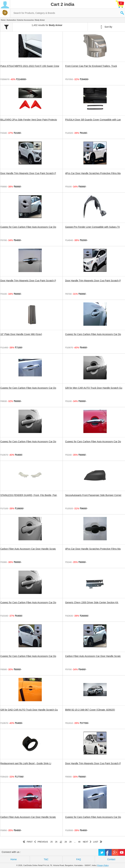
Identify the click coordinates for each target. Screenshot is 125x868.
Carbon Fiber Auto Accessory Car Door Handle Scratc (28, 549)
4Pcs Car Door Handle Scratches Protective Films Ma (93, 173)
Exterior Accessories (26, 20)
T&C (46, 859)
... (75, 842)
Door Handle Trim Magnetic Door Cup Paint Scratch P (28, 173)
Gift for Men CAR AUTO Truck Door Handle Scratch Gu (94, 388)
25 (52, 842)
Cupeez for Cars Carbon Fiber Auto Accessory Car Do (28, 227)
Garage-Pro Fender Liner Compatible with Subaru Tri (93, 227)
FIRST (30, 842)
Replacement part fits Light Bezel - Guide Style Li (26, 763)
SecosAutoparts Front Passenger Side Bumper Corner (93, 495)
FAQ (79, 859)
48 (79, 842)
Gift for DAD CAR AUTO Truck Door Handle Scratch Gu (29, 710)
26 (56, 842)
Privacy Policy (103, 865)
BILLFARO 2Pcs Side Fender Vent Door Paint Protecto (29, 120)
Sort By (106, 27)
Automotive (11, 20)
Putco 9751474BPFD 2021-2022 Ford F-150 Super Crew (30, 66)
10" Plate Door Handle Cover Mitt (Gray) (21, 334)
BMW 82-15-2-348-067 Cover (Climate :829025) (90, 710)
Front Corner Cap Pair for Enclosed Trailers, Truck (91, 66)
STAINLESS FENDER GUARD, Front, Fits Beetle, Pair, (29, 495)
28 (66, 842)
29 (70, 842)
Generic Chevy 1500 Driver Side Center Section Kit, (92, 602)
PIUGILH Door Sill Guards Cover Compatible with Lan (93, 120)
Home (3, 20)
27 (61, 842)
